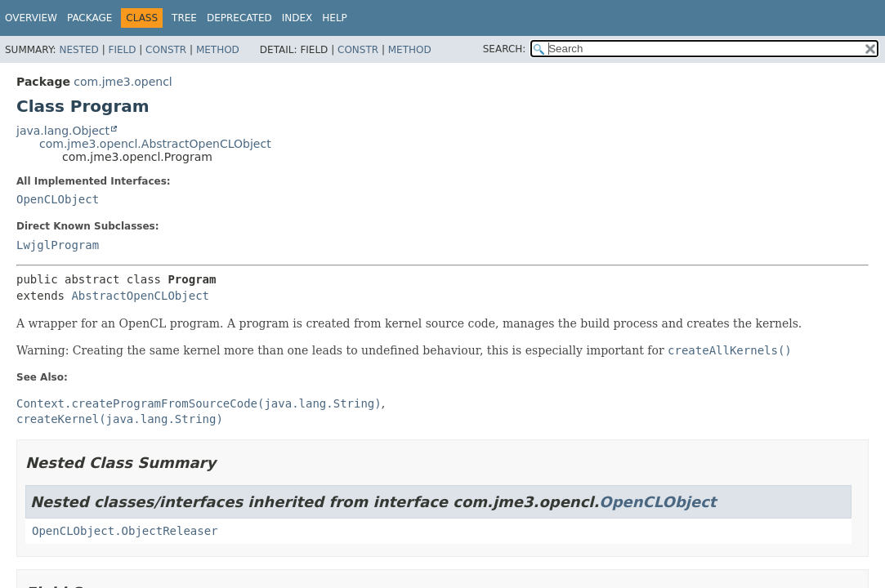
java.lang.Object (63, 131)
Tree (184, 18)
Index (297, 18)
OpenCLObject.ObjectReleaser (125, 531)
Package (89, 18)
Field (122, 50)
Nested (78, 50)
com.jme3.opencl (123, 82)
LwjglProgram (58, 245)
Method (218, 50)
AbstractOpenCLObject (140, 296)
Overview (31, 18)
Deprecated (239, 18)
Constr (166, 50)
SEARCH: (505, 49)
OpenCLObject (58, 199)
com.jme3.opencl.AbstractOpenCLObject (155, 144)
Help (335, 18)
